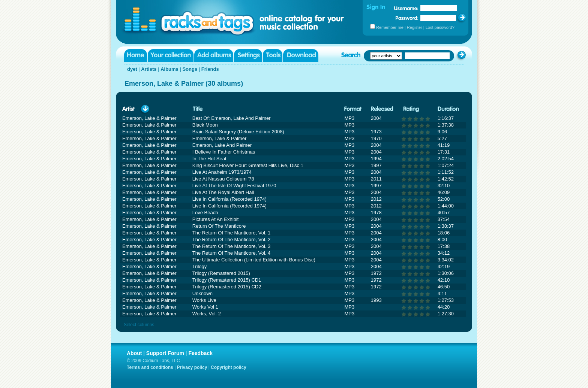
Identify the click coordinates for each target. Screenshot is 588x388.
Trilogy (200, 266)
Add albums (214, 56)
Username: (406, 8)
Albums (169, 69)
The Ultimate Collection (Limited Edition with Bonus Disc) (254, 260)
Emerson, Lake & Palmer (220, 138)
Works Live (204, 300)
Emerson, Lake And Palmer (222, 145)
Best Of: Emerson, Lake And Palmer (232, 118)
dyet (132, 69)
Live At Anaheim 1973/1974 (222, 172)
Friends (210, 69)
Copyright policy (229, 367)
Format (353, 109)
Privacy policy (192, 367)
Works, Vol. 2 (207, 314)
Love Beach (205, 213)
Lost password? (440, 27)
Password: (407, 18)
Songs (190, 69)
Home (136, 56)
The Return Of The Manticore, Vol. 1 (232, 233)
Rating (411, 109)
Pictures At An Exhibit (216, 219)
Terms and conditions (150, 367)
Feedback (200, 353)
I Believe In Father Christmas (224, 152)
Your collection (171, 56)
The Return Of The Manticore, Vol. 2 (232, 240)
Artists (149, 69)
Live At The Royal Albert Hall (223, 192)
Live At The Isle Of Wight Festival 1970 (234, 186)
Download (301, 56)
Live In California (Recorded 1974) (229, 199)
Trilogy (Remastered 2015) (221, 273)
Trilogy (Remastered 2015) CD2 (227, 287)
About (134, 353)
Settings (248, 56)
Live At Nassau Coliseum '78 (223, 179)
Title (198, 109)
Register (415, 27)
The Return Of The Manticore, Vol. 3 (232, 246)
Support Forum (165, 353)
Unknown (202, 293)
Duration (448, 109)
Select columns (139, 325)
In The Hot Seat (209, 159)
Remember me (390, 27)
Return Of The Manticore (219, 226)
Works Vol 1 (205, 307)
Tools (273, 56)
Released (382, 109)
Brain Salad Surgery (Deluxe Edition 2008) (238, 132)
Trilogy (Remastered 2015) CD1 (227, 280)
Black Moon (205, 125)
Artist (129, 109)
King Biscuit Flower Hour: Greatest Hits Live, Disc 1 (248, 165)
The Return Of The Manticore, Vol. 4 (232, 253)
